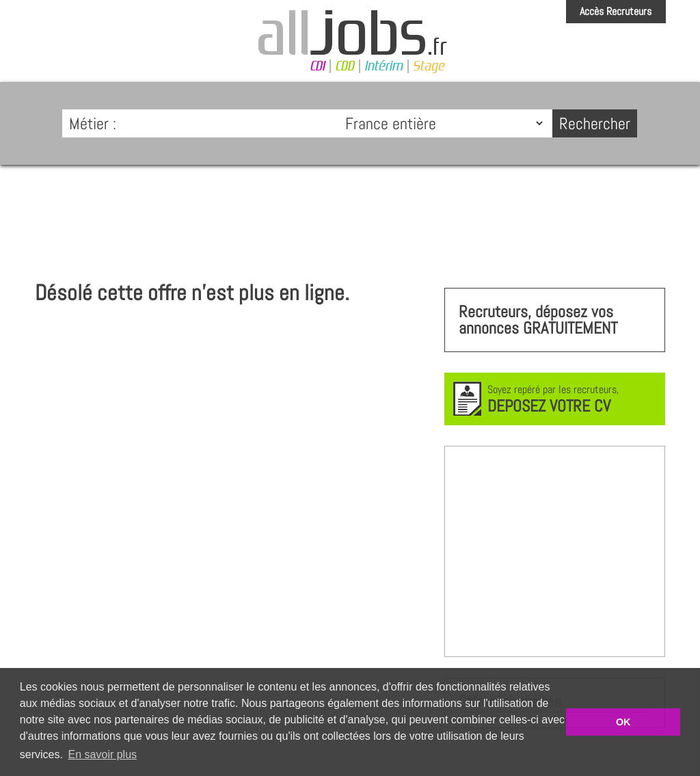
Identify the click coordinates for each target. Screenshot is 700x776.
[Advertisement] (350, 216)
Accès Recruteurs (616, 11)
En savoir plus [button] (103, 754)
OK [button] (623, 722)
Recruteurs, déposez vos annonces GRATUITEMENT (538, 320)
